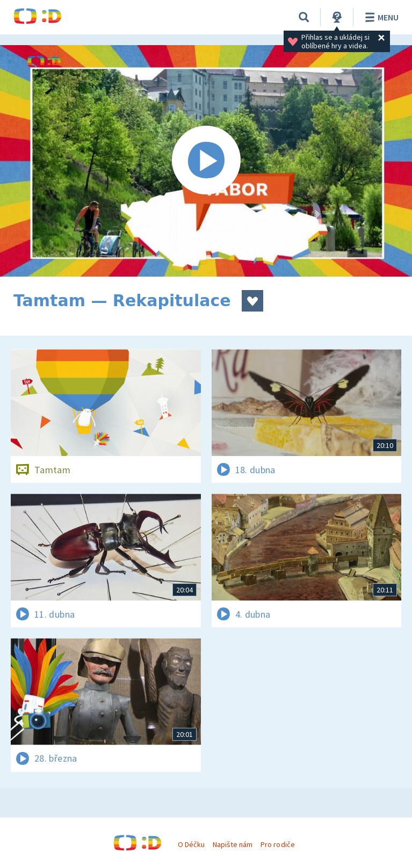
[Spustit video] (206, 161)
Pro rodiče (277, 844)
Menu (380, 17)
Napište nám (233, 844)
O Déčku (191, 844)
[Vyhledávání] (304, 17)
